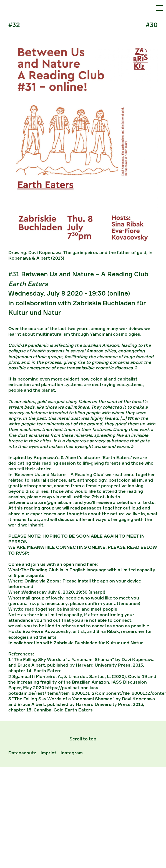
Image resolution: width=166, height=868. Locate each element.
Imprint (48, 753)
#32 (14, 25)
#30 (152, 25)
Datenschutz (22, 753)
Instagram (72, 753)
